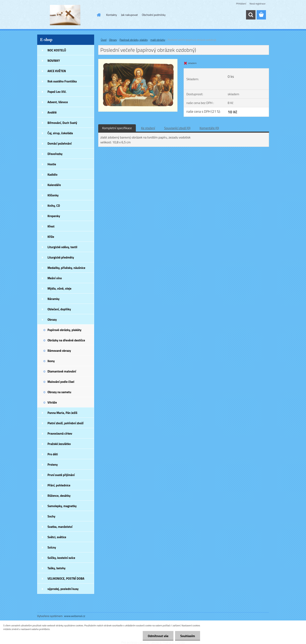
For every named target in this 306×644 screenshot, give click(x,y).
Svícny (52, 547)
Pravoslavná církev (60, 433)
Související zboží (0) (177, 128)
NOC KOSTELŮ (57, 50)
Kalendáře (54, 185)
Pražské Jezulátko (59, 444)
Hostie (52, 164)
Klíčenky (53, 195)
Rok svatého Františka (62, 81)
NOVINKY (54, 61)
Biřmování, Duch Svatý (62, 123)
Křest (51, 226)
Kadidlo (53, 175)
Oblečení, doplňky (59, 309)
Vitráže (52, 402)
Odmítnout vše (158, 636)
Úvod (104, 40)
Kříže (51, 237)
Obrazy (52, 320)
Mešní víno (55, 278)
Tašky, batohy (57, 568)
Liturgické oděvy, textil (63, 247)
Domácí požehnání (60, 143)
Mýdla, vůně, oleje (60, 288)
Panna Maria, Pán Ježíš (63, 413)
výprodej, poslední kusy (63, 589)
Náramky (54, 299)
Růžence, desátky (59, 496)
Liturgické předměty (61, 257)
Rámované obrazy (59, 351)
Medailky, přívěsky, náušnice (66, 268)
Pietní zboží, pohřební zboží (66, 423)
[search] (251, 15)
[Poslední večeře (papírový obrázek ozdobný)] (138, 61)
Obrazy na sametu (59, 392)
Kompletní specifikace (117, 128)
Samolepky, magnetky (62, 506)
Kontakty (112, 15)
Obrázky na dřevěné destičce (66, 340)
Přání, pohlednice (59, 485)
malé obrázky (158, 40)
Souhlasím (188, 636)
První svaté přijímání (61, 475)
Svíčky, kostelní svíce (61, 558)
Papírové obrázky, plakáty (65, 330)
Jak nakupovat (129, 15)
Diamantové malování (62, 371)
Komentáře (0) (209, 128)
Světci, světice (57, 537)
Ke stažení (148, 128)
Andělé (52, 112)
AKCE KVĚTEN (57, 71)
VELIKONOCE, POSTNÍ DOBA (66, 579)
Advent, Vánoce (58, 102)
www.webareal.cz (75, 616)
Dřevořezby (55, 154)
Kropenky (54, 216)
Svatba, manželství (60, 527)
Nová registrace (257, 4)
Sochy (52, 516)
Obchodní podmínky (154, 15)
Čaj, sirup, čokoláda (60, 133)
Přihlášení (241, 4)
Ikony (51, 361)
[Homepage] (98, 15)
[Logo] (65, 15)
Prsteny (53, 465)
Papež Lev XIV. (57, 92)
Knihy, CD (54, 206)
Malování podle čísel (61, 382)
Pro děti (53, 454)
